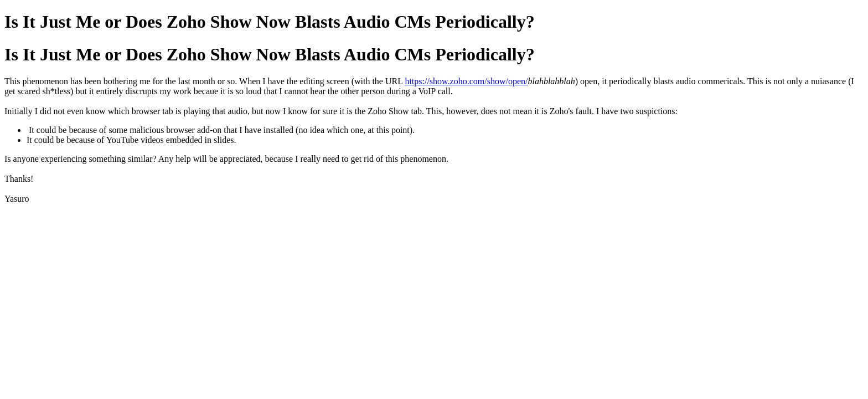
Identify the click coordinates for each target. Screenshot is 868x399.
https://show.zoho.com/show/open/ (466, 81)
